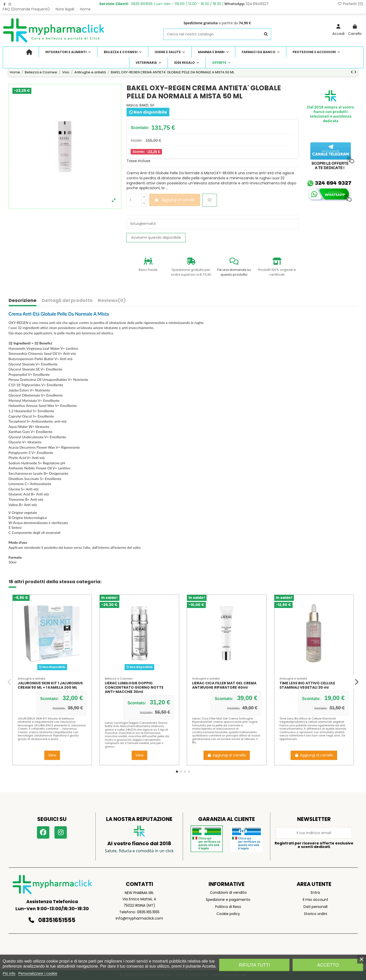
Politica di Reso (228, 907)
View (52, 755)
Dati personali (316, 907)
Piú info (9, 973)
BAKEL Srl (147, 105)
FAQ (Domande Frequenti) (27, 9)
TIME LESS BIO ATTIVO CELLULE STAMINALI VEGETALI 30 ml (307, 685)
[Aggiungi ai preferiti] (210, 200)
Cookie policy (228, 914)
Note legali (65, 9)
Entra (315, 892)
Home (85, 9)
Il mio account (316, 900)
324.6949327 (246, 4)
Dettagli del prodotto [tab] (67, 301)
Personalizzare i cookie (38, 973)
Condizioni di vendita (228, 892)
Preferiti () (350, 4)
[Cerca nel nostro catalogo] (266, 34)
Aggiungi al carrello (227, 755)
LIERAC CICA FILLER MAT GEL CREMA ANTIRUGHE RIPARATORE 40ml (224, 685)
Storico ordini (316, 914)
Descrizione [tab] (23, 301)
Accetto (328, 965)
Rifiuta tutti (254, 965)
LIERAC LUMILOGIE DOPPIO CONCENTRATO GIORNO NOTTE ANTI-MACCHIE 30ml (134, 687)
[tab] (112, 302)
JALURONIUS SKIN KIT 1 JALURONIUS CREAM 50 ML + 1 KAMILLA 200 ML (50, 685)
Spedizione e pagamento (228, 900)
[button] (177, 772)
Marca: (133, 105)
